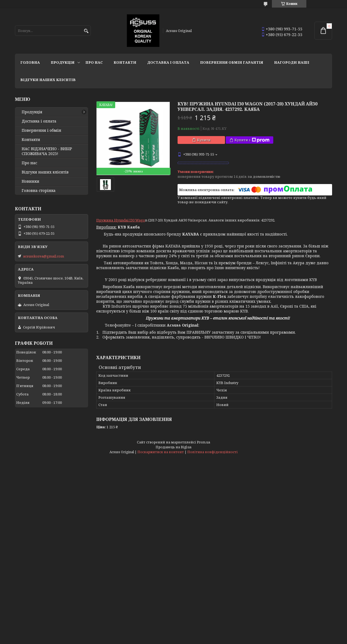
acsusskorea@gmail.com (44, 256)
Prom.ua (203, 442)
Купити (204, 140)
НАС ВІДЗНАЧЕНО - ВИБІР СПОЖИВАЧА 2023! (47, 151)
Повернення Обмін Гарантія (232, 62)
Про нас (94, 62)
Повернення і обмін (41, 130)
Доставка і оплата (168, 62)
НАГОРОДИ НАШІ (292, 62)
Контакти (125, 62)
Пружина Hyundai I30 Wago (121, 220)
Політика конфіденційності (213, 452)
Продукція (63, 62)
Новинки (30, 181)
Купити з (252, 140)
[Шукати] (86, 31)
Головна (30, 62)
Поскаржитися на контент (161, 452)
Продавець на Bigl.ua (173, 447)
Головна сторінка (39, 191)
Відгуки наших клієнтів (48, 80)
